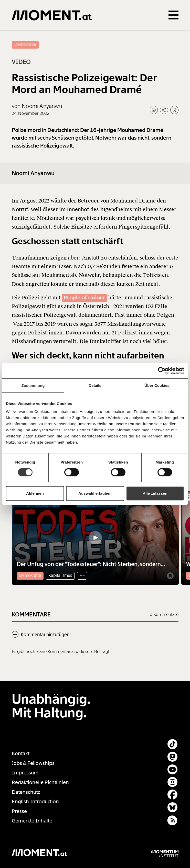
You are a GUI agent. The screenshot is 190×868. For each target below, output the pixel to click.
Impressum (25, 773)
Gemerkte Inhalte (32, 821)
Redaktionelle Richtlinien (40, 782)
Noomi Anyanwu (33, 183)
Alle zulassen (155, 493)
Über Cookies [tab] (157, 385)
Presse (19, 811)
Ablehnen (35, 493)
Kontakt (21, 754)
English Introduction (35, 802)
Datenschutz (26, 792)
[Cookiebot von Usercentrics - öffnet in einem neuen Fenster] (162, 371)
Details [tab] (95, 385)
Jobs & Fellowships (33, 763)
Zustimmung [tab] (33, 385)
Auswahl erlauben (95, 493)
